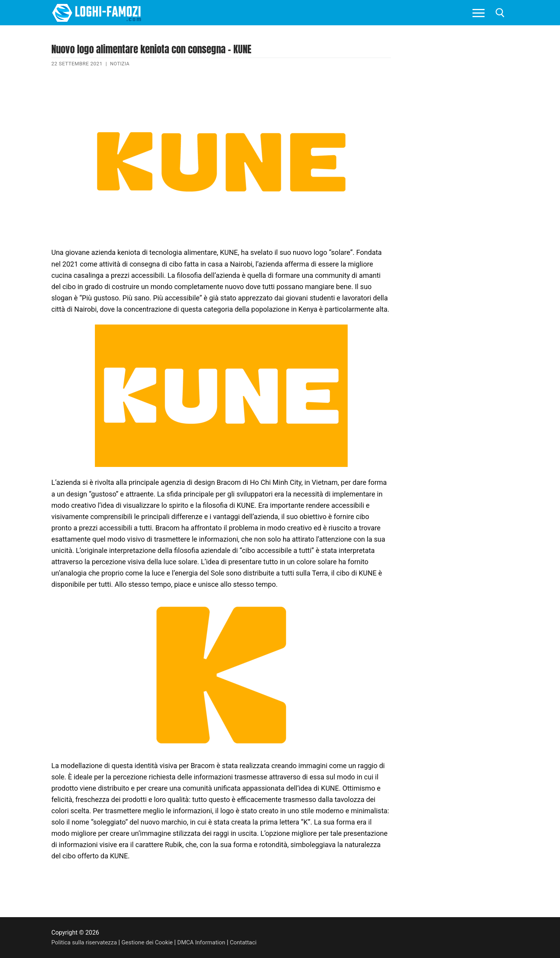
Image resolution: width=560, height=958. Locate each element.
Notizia (120, 64)
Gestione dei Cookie (152, 942)
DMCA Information (209, 942)
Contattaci (253, 942)
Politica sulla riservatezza (86, 942)
